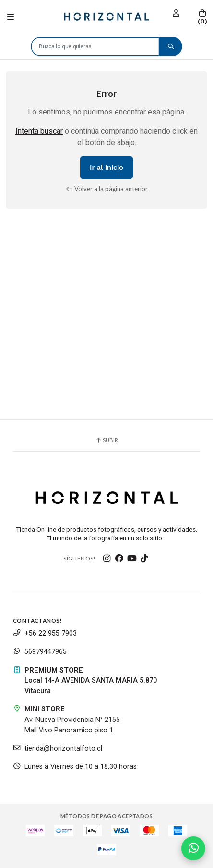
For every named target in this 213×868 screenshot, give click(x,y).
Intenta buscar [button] (39, 131)
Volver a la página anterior (107, 189)
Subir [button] (106, 440)
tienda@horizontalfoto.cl (58, 748)
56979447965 (40, 652)
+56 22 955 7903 (45, 634)
